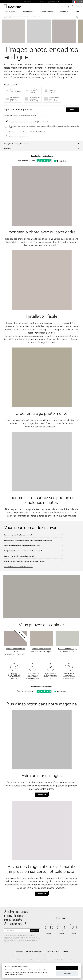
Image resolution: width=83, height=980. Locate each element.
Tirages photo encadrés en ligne (41, 52)
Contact (65, 951)
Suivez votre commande (35, 951)
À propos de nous (53, 951)
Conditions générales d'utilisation (39, 960)
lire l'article (42, 794)
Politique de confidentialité (17, 960)
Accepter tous (67, 968)
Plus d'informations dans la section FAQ (19, 567)
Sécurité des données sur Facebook (64, 960)
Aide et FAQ (19, 951)
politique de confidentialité (18, 940)
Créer (72, 109)
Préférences (67, 973)
